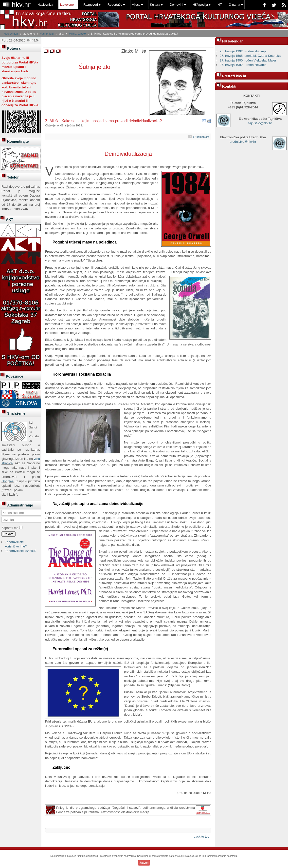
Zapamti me (10, 528)
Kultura (155, 5)
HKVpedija (200, 5)
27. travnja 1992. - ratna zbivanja (243, 65)
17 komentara (201, 137)
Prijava (9, 534)
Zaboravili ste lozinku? (21, 551)
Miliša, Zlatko (77, 33)
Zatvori (144, 863)
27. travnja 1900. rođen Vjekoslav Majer (248, 60)
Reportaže (115, 5)
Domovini (176, 5)
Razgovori (91, 5)
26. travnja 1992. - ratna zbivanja (243, 51)
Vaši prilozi (47, 33)
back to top (201, 837)
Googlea (8, 481)
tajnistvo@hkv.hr (260, 123)
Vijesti (136, 5)
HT (220, 5)
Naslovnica (45, 5)
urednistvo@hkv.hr (243, 142)
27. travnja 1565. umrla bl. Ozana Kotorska (250, 56)
